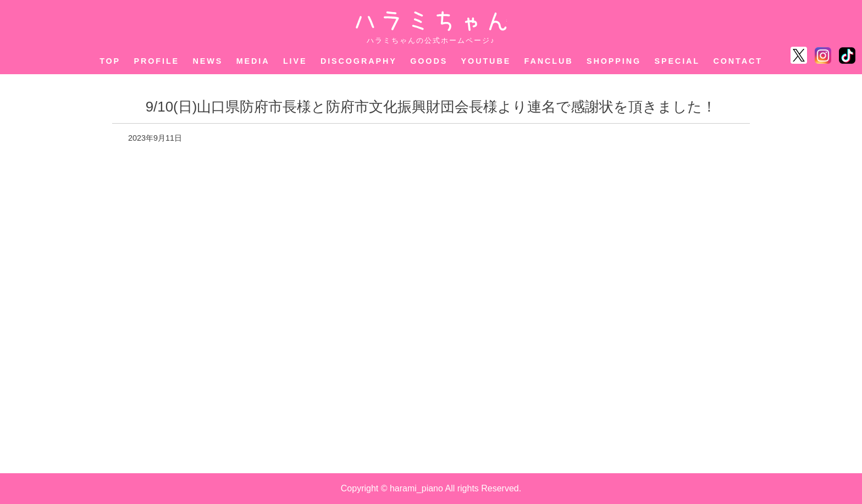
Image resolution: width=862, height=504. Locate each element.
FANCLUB (549, 61)
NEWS (208, 61)
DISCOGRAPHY (359, 61)
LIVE (295, 61)
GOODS (429, 61)
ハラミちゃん (431, 21)
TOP (110, 61)
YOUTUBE (486, 61)
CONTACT (737, 61)
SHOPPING (614, 61)
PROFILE (157, 61)
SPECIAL (677, 61)
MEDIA (253, 61)
